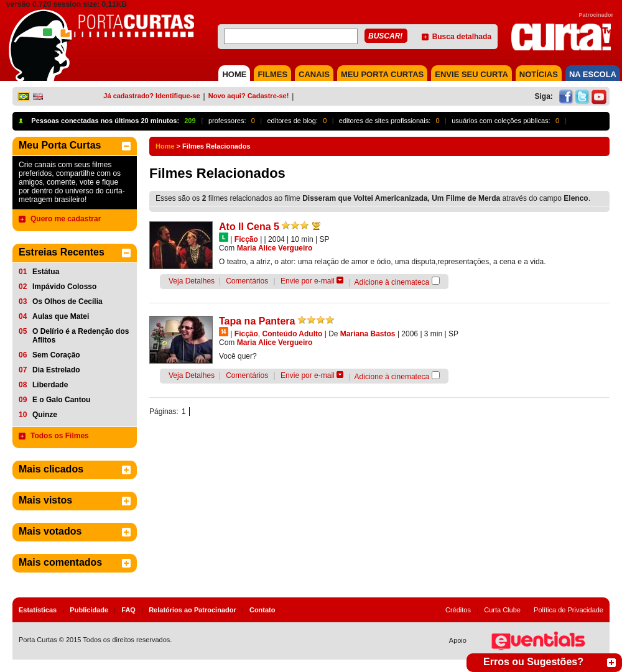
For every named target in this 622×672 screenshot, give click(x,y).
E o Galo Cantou (61, 400)
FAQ (128, 610)
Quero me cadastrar (66, 219)
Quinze (45, 415)
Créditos (458, 610)
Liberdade (50, 385)
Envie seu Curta (471, 74)
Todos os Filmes (60, 436)
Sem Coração (56, 355)
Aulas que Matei (61, 316)
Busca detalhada (462, 37)
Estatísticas (38, 610)
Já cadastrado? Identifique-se (151, 96)
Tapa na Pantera (257, 321)
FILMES (272, 74)
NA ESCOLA (593, 74)
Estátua (46, 272)
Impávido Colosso (64, 287)
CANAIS (314, 74)
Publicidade (89, 610)
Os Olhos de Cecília (67, 301)
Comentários (247, 281)
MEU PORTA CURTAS (382, 74)
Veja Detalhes (192, 281)
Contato (262, 610)
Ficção (246, 239)
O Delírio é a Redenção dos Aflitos (81, 336)
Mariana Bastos (368, 334)
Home (165, 146)
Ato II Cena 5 (249, 227)
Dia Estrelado (56, 370)
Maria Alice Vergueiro (275, 248)
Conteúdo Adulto (292, 334)
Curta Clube (502, 610)
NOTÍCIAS (539, 74)
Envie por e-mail (308, 281)
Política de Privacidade (569, 610)
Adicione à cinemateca (392, 282)
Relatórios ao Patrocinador (193, 610)
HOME (234, 74)
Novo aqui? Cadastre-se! (249, 96)
